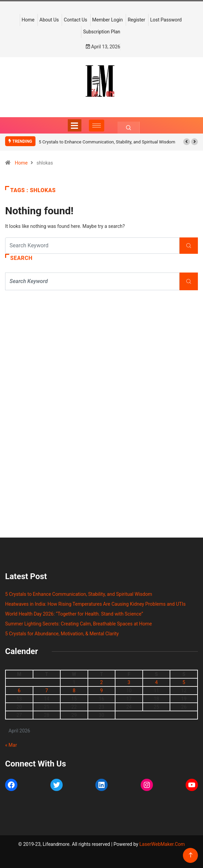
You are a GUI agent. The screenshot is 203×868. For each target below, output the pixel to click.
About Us (49, 20)
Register (136, 20)
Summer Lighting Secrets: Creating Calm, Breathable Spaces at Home (79, 624)
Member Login (108, 20)
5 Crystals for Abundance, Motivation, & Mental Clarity (62, 634)
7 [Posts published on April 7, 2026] (47, 691)
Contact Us (75, 20)
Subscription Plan (102, 32)
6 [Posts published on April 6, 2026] (19, 691)
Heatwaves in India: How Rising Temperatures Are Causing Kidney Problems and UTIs (95, 604)
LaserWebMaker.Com (162, 844)
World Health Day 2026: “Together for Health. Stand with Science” (74, 614)
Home (28, 20)
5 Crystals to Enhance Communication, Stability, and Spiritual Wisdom (107, 142)
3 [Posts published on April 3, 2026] (129, 682)
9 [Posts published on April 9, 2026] (101, 691)
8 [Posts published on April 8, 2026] (74, 691)
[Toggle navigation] (75, 125)
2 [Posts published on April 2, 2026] (101, 682)
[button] (187, 142)
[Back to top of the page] (191, 855)
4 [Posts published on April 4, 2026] (156, 682)
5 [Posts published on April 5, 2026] (184, 682)
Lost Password (166, 20)
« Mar (11, 745)
